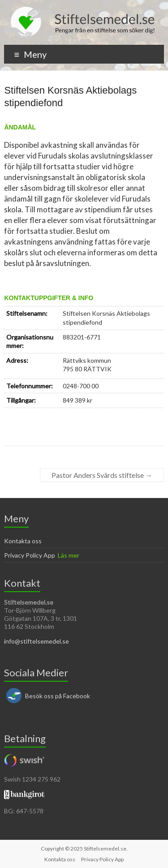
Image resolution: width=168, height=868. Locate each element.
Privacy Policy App (30, 555)
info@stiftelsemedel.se (37, 641)
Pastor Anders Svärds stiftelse (102, 475)
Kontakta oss (23, 541)
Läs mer (69, 555)
